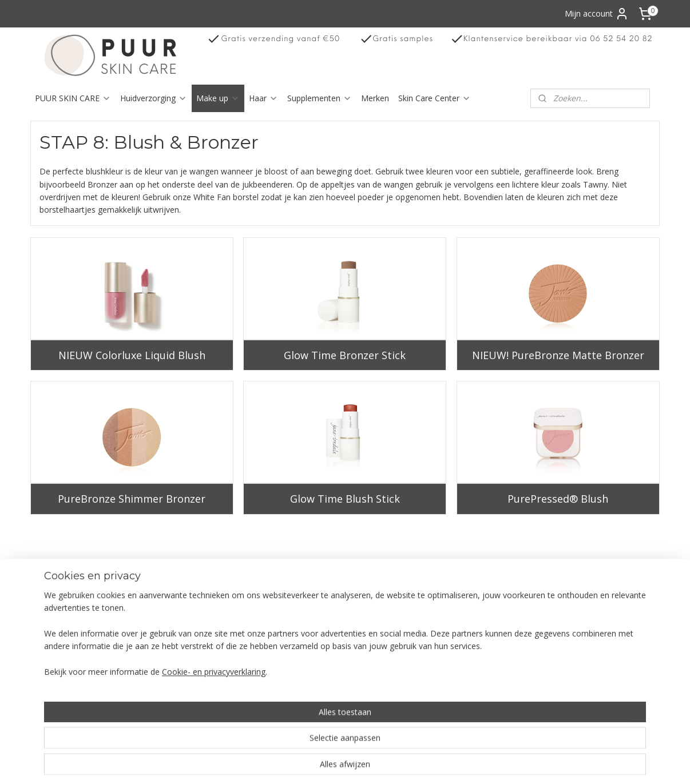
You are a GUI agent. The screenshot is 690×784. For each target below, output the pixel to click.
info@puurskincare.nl (463, 691)
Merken (375, 98)
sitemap (385, 763)
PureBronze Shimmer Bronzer (132, 499)
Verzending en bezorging (81, 601)
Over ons (52, 588)
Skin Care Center (435, 98)
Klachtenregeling (66, 652)
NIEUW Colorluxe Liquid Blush (132, 355)
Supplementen (320, 98)
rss (409, 763)
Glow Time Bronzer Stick (345, 355)
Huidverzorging (154, 98)
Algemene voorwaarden (80, 626)
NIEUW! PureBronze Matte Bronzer (558, 355)
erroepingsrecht (70, 614)
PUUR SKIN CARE (73, 98)
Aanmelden (569, 628)
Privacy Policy (61, 640)
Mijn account (597, 14)
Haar (263, 98)
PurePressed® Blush (558, 499)
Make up (218, 98)
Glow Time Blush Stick (345, 499)
